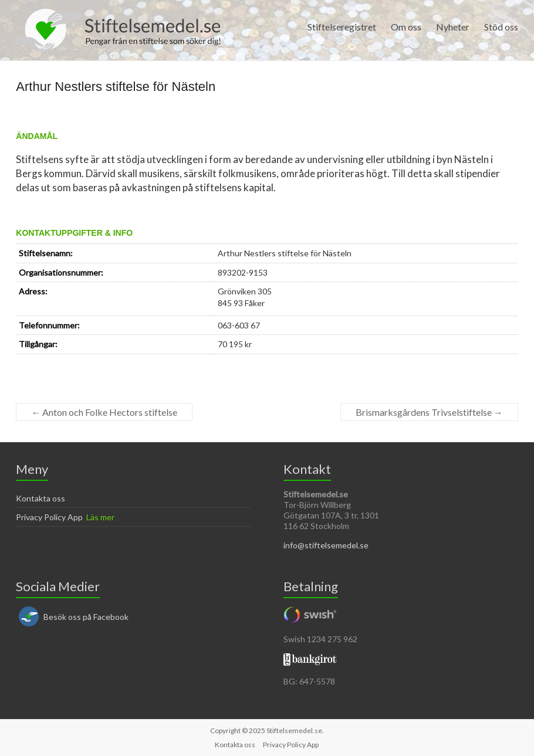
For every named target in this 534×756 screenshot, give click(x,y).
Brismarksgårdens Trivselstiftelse (429, 412)
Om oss (406, 27)
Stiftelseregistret (342, 27)
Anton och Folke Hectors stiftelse (104, 412)
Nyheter (453, 27)
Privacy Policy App (49, 517)
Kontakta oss (40, 498)
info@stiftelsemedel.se (326, 545)
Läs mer (100, 517)
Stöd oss (501, 27)
